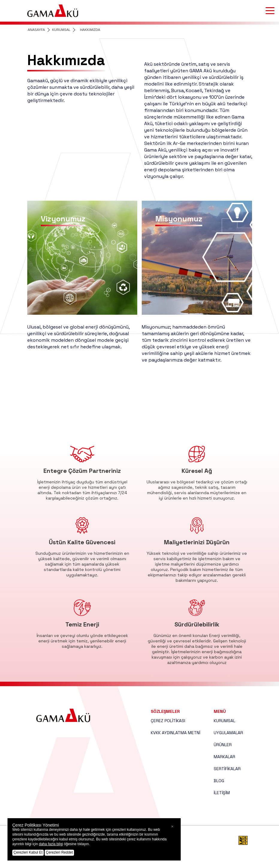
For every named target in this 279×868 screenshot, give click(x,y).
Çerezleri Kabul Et (28, 852)
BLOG (219, 781)
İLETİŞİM (222, 793)
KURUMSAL (61, 30)
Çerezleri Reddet (59, 852)
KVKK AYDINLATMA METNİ (175, 733)
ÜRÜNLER (223, 745)
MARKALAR (224, 757)
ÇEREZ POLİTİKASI (168, 721)
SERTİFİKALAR (227, 769)
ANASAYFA (36, 30)
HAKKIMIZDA (90, 30)
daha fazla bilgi (51, 844)
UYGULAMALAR (228, 733)
